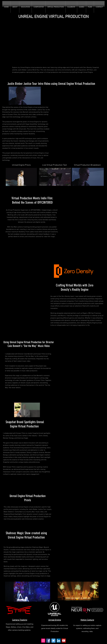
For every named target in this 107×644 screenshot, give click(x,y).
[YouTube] (64, 641)
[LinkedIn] (59, 641)
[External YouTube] (80, 349)
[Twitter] (53, 641)
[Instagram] (43, 641)
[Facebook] (48, 641)
